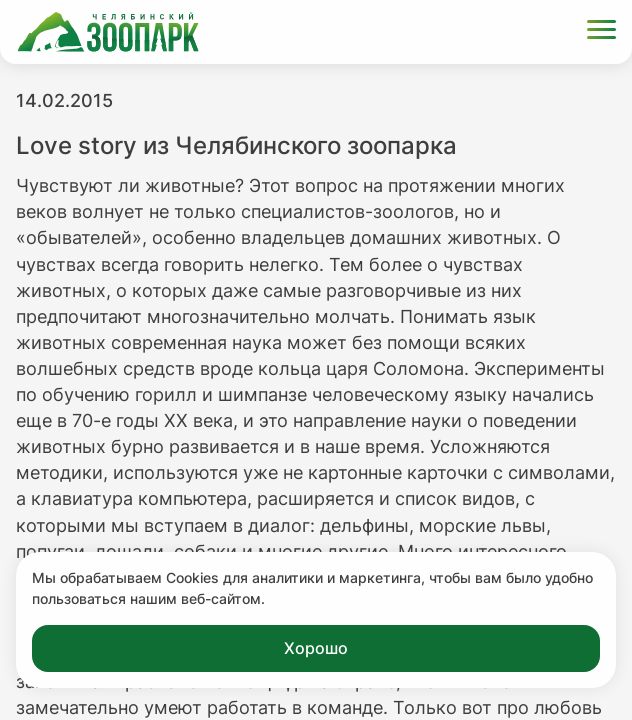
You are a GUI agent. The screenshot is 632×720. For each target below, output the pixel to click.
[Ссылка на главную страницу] (108, 32)
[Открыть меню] (601, 32)
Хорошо (316, 648)
